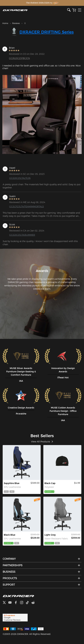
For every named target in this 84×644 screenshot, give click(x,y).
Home (5, 23)
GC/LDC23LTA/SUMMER (22, 235)
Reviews (16, 23)
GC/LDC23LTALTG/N (20, 178)
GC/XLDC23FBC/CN (19, 58)
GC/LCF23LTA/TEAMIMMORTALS (27, 207)
